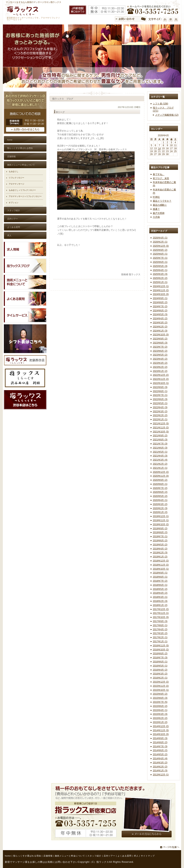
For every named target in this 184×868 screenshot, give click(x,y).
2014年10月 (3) (161, 734)
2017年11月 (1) (161, 613)
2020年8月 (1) (160, 484)
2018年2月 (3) (160, 601)
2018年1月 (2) (160, 605)
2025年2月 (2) (160, 278)
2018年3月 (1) (160, 597)
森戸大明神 (159, 213)
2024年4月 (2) (160, 319)
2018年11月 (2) (161, 565)
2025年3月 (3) (160, 274)
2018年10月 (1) (161, 569)
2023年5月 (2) (160, 355)
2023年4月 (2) (160, 359)
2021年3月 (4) (160, 460)
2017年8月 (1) (160, 625)
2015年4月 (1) (160, 710)
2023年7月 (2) (160, 347)
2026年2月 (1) (160, 242)
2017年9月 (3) (160, 621)
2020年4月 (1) (160, 500)
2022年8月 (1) (160, 391)
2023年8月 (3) (160, 343)
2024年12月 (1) (161, 286)
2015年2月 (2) (160, 718)
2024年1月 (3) (160, 331)
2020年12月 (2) (161, 472)
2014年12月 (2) (161, 726)
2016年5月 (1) (160, 666)
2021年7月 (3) (160, 444)
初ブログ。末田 (161, 178)
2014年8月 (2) (160, 742)
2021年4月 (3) (160, 456)
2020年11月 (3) (161, 476)
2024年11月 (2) (161, 290)
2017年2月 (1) (160, 637)
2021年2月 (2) (160, 464)
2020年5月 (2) (160, 496)
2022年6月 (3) (160, 399)
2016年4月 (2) (160, 670)
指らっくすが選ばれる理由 (27, 856)
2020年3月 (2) (160, 504)
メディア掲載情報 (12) (167, 115)
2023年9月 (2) (160, 339)
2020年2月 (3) (160, 508)
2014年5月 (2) (160, 754)
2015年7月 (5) (160, 702)
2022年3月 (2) (160, 411)
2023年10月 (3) (161, 335)
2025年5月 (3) (160, 266)
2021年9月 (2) (160, 436)
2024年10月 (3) (161, 294)
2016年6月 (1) (160, 662)
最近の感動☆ (160, 205)
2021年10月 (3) (161, 432)
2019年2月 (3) (160, 553)
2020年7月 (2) (160, 488)
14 (159, 148)
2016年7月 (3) (160, 658)
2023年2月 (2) (160, 367)
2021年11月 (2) (161, 428)
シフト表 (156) (160, 104)
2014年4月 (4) (160, 759)
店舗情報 (48, 856)
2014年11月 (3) (161, 730)
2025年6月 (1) (160, 262)
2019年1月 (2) (160, 557)
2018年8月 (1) (160, 577)
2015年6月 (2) (160, 706)
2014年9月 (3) (160, 738)
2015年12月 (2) (161, 682)
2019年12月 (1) (161, 516)
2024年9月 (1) (160, 298)
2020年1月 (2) (160, 512)
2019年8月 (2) (160, 532)
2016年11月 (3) (161, 646)
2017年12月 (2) (161, 609)
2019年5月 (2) (160, 545)
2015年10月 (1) (161, 690)
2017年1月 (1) (160, 641)
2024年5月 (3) (160, 314)
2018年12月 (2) (161, 561)
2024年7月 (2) (160, 306)
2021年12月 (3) (161, 424)
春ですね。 (159, 174)
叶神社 (156, 197)
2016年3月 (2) (160, 674)
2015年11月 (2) (161, 686)
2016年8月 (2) (160, 654)
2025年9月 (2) (160, 250)
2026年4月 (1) (160, 238)
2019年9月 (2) (160, 529)
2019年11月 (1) (161, 520)
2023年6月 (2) (160, 351)
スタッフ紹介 (94, 856)
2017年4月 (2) (160, 629)
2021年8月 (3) (160, 440)
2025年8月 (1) (160, 254)
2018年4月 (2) (160, 593)
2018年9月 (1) (160, 573)
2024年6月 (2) (160, 311)
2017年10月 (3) (161, 617)
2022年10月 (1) (161, 383)
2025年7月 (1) (160, 258)
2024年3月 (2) (160, 323)
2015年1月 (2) (160, 722)
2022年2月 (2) (160, 415)
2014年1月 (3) (160, 771)
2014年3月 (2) (160, 763)
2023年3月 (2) (160, 363)
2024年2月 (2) (160, 327)
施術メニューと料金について (70, 856)
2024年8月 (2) (160, 302)
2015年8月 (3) (160, 698)
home (8, 856)
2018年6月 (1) (160, 585)
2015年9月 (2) (160, 694)
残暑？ (156, 209)
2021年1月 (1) (160, 468)
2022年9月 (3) (160, 387)
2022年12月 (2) (161, 375)
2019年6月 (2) (160, 541)
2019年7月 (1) (160, 536)
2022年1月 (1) (160, 419)
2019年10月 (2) (161, 524)
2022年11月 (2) (161, 379)
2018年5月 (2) (160, 589)
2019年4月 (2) (160, 549)
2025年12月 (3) (161, 246)
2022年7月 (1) (160, 395)
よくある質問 (125, 856)
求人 (136, 856)
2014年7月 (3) (160, 746)
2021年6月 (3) (160, 448)
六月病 (156, 217)
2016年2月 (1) (160, 678)
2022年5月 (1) (160, 403)
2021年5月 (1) (160, 452)
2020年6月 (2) (160, 492)
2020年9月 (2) (160, 480)
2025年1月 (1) (160, 282)
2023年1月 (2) (160, 371)
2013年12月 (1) (161, 775)
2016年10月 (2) (161, 650)
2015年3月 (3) (160, 714)
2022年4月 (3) (160, 407)
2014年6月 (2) (160, 750)
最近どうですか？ (162, 201)
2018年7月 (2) (160, 581)
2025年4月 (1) (160, 270)
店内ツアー (109, 856)
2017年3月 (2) (160, 633)
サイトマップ (148, 856)
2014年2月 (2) (160, 767)
